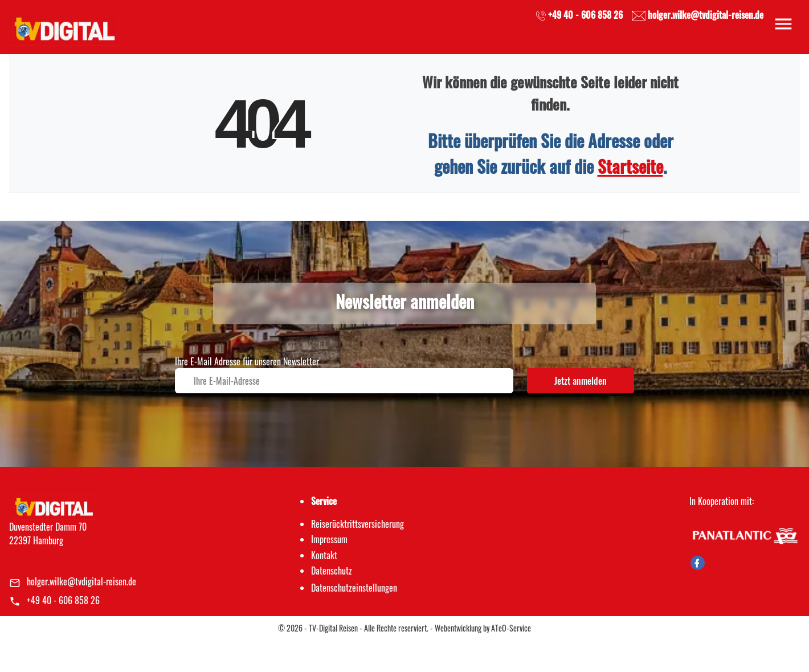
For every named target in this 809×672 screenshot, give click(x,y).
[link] (64, 26)
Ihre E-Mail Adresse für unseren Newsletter (247, 361)
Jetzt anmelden (581, 381)
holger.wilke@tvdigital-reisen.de (81, 581)
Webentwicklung (458, 628)
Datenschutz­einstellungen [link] (354, 588)
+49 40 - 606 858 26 (63, 600)
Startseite (630, 166)
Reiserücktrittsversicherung (357, 524)
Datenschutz (332, 571)
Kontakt (324, 555)
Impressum (329, 539)
